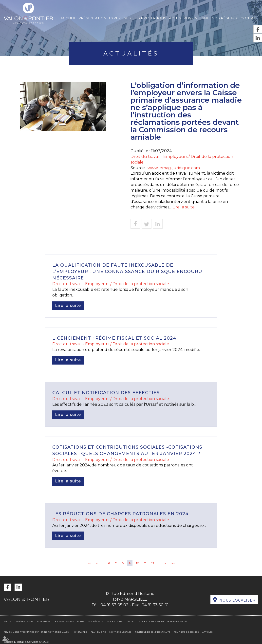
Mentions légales (120, 632)
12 (153, 563)
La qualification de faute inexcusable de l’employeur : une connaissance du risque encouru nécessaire (127, 271)
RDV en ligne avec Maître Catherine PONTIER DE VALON (36, 632)
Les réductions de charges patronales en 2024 (121, 514)
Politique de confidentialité (153, 632)
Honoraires (80, 632)
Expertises (120, 18)
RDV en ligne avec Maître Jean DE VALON (163, 621)
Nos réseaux (225, 18)
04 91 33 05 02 (114, 605)
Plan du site (98, 632)
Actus (175, 18)
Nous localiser (237, 600)
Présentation (93, 18)
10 (138, 563)
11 (145, 563)
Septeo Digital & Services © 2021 (26, 642)
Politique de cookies (186, 632)
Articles (207, 632)
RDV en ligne (196, 18)
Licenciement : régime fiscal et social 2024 (114, 338)
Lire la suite (184, 207)
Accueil (68, 18)
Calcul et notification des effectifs (106, 393)
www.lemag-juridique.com (174, 168)
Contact (249, 18)
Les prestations (150, 18)
